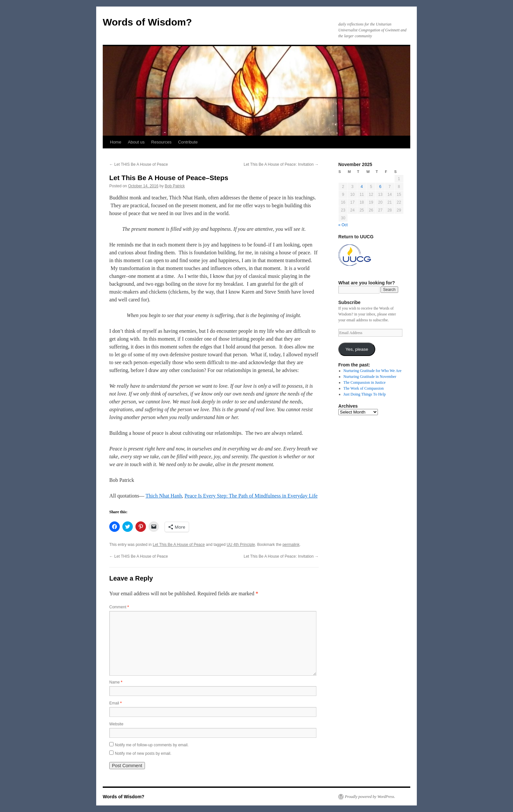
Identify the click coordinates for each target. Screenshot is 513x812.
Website (116, 724)
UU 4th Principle (241, 545)
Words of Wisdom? (147, 22)
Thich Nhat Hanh (164, 496)
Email (115, 703)
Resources (161, 142)
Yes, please (357, 349)
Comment (119, 607)
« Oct (343, 225)
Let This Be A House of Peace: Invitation (281, 164)
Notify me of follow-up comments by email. (152, 745)
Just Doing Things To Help (365, 394)
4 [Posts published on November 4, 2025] (362, 187)
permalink (291, 545)
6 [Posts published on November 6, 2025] (380, 187)
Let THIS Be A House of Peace (139, 164)
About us (136, 142)
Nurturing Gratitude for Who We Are (373, 371)
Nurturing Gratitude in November (370, 377)
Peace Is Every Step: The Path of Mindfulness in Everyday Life (251, 496)
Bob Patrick (175, 186)
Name (116, 682)
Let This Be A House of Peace (179, 545)
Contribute (188, 142)
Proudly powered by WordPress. (370, 797)
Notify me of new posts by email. (143, 753)
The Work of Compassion (364, 388)
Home (116, 142)
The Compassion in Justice (365, 382)
